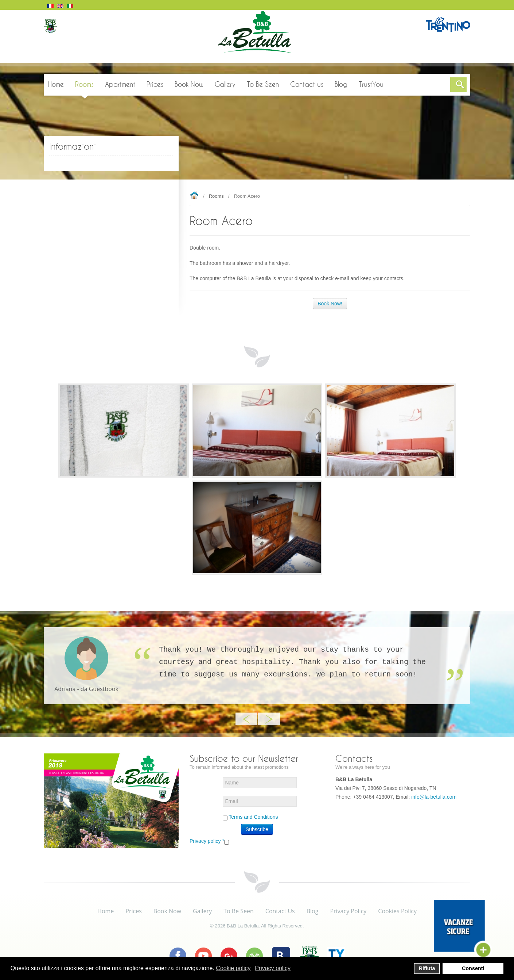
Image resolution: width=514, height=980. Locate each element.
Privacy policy (207, 841)
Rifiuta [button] (427, 968)
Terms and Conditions (253, 817)
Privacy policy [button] (273, 968)
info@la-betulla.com (434, 797)
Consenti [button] (473, 968)
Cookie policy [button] (233, 968)
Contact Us (280, 911)
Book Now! (330, 304)
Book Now (167, 911)
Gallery (202, 911)
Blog (313, 911)
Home (194, 196)
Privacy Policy (348, 911)
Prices (133, 911)
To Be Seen (239, 911)
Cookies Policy (397, 911)
